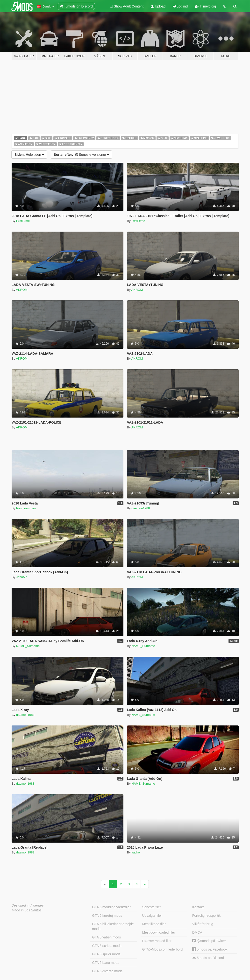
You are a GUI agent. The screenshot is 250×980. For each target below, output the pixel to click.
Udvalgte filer (152, 916)
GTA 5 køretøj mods (107, 916)
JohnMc (22, 577)
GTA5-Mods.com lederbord (163, 949)
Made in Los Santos (27, 910)
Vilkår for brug (203, 924)
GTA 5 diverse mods (107, 971)
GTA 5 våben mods (106, 937)
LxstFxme (23, 221)
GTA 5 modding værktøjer (111, 907)
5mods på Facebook (210, 949)
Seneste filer (152, 907)
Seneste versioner (82, 155)
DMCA (197, 932)
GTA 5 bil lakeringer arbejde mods (113, 926)
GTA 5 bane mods (106, 963)
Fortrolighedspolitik (207, 916)
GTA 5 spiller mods (106, 954)
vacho (136, 852)
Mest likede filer (154, 924)
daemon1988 (141, 508)
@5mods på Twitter (209, 941)
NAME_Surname (28, 646)
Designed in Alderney (28, 905)
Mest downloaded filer (159, 932)
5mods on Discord (208, 958)
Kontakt (198, 907)
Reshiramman (26, 508)
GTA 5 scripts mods (107, 946)
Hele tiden (29, 155)
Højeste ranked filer (157, 941)
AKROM (22, 290)
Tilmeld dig (205, 6)
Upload (158, 6)
